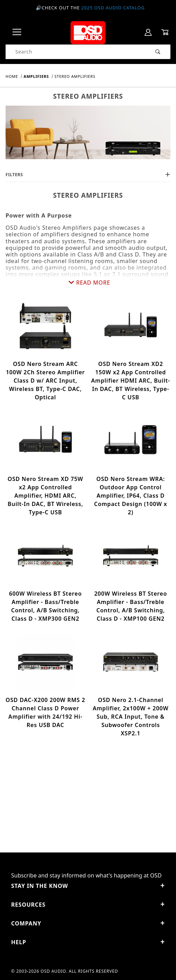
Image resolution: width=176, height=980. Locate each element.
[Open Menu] (17, 32)
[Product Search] (76, 52)
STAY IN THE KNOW (88, 886)
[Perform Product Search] (158, 52)
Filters (88, 175)
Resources (88, 905)
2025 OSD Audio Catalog (113, 8)
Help (88, 942)
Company (88, 923)
